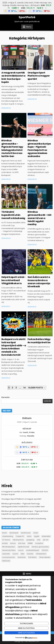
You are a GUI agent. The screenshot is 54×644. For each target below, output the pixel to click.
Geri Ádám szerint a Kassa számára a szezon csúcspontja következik (39, 282)
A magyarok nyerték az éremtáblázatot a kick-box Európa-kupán (13, 77)
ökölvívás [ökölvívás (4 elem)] (6, 561)
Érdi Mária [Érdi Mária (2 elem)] (32, 557)
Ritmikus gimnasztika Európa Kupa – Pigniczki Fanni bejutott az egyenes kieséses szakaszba (39, 148)
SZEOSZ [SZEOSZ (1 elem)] (45, 550)
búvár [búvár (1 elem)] (5, 533)
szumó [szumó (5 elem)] (15, 554)
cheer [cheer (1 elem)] (36, 533)
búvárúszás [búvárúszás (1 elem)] (26, 533)
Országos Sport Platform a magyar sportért (39, 76)
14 (25, 388)
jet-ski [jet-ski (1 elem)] (46, 540)
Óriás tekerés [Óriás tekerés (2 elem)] (45, 557)
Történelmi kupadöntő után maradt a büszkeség (13, 215)
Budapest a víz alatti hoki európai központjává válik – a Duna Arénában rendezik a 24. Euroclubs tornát (14, 347)
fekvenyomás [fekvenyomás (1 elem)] (18, 540)
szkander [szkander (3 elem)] (6, 554)
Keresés (6, 397)
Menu (29, 27)
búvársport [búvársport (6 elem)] (14, 533)
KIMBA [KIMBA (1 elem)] (30, 543)
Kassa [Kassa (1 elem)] (13, 543)
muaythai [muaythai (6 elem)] (39, 543)
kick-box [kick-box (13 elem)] (22, 543)
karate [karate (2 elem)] (5, 543)
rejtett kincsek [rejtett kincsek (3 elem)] (23, 547)
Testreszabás (26, 624)
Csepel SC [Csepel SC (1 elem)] (20, 536)
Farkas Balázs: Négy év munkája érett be (39, 341)
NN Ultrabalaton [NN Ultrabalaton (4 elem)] (9, 547)
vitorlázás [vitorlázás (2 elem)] (22, 557)
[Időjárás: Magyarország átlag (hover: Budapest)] (27, 11)
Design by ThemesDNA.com (27, 641)
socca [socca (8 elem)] (21, 550)
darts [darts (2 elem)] (29, 536)
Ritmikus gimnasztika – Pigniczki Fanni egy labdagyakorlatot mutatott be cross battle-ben (12, 148)
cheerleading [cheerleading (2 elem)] (8, 536)
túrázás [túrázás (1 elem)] (30, 554)
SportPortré (27, 17)
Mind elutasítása (26, 628)
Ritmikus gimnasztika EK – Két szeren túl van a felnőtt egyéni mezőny (40, 218)
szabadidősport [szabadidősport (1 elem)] (33, 550)
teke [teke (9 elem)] (22, 554)
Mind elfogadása (26, 633)
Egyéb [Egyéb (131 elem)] (37, 536)
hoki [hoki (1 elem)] (39, 540)
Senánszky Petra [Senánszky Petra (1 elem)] (9, 550)
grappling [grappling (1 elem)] (30, 540)
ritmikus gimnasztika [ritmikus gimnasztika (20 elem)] (40, 547)
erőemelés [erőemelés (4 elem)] (46, 536)
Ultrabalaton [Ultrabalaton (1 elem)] (41, 554)
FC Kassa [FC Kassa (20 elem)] (6, 540)
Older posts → (37, 388)
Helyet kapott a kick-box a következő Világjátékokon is (13, 280)
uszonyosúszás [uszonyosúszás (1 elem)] (9, 557)
